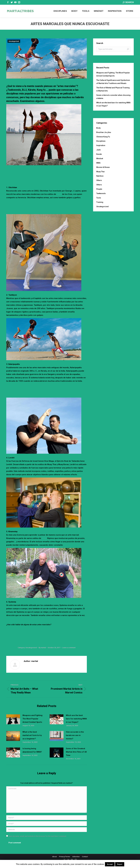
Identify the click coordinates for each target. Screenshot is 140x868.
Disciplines (101, 141)
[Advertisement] (52, 174)
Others (99, 180)
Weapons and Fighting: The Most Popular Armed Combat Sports (33, 719)
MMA (98, 163)
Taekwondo (101, 193)
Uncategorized (14, 41)
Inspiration (101, 145)
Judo (99, 150)
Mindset (100, 159)
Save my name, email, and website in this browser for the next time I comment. (38, 836)
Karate (99, 154)
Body (98, 128)
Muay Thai (100, 172)
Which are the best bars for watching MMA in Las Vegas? (76, 719)
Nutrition (100, 176)
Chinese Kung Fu (103, 137)
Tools (99, 198)
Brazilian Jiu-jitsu (104, 132)
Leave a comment (69, 648)
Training (100, 202)
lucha (59, 194)
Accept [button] (110, 864)
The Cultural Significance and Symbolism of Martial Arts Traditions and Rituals (113, 82)
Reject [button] (120, 864)
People (99, 189)
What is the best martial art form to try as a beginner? (32, 735)
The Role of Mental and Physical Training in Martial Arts (113, 89)
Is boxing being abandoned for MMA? (32, 750)
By (42, 648)
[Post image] (13, 719)
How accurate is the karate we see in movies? (75, 735)
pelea (44, 538)
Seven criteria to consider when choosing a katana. (113, 97)
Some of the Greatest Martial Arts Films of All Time (76, 752)
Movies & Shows (103, 167)
